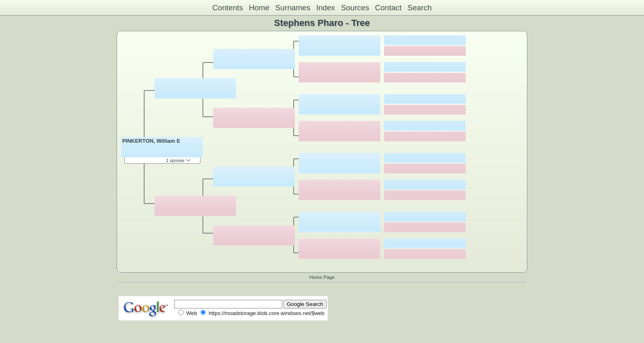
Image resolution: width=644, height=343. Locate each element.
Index (326, 8)
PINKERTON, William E (151, 141)
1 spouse (178, 160)
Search (420, 8)
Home (259, 8)
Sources (355, 8)
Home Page (322, 277)
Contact (388, 8)
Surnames (293, 8)
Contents (228, 8)
